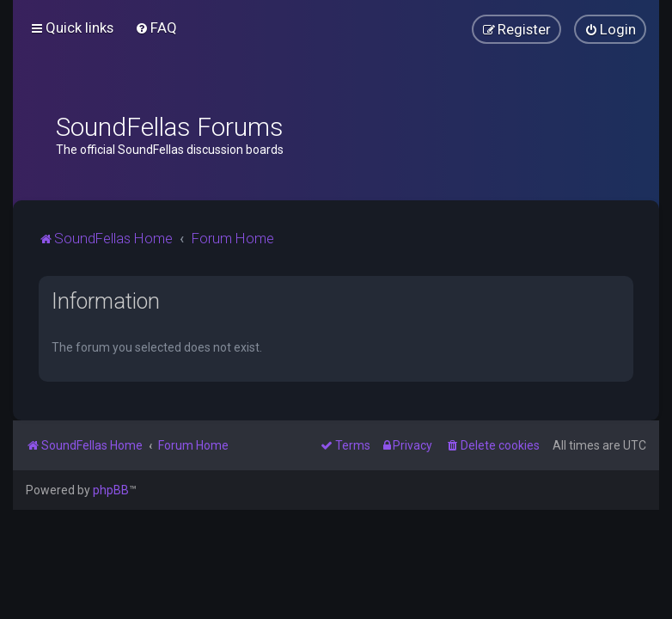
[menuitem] (156, 28)
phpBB (111, 490)
